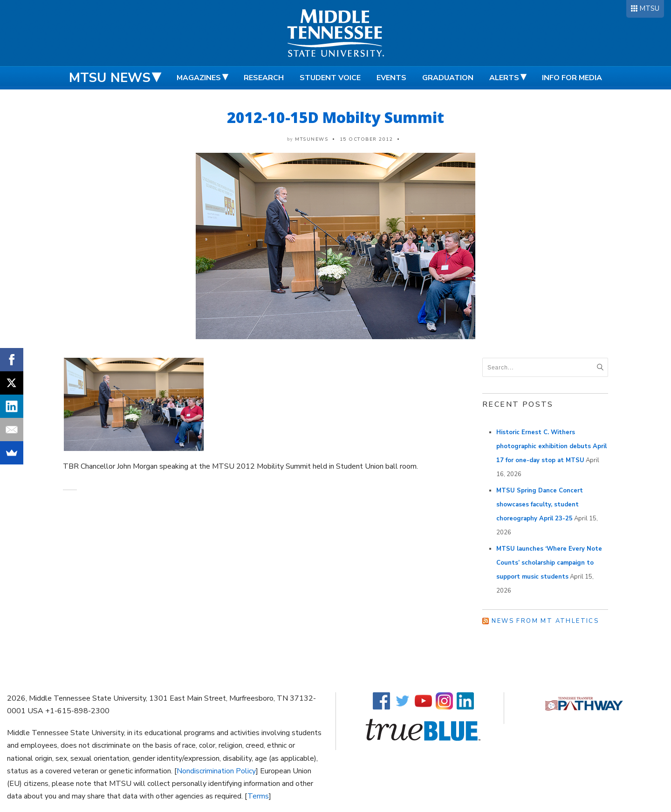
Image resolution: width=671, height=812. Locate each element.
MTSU (649, 8)
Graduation (448, 78)
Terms (258, 796)
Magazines (199, 78)
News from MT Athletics (545, 621)
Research (264, 78)
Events (391, 78)
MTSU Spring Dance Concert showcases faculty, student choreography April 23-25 (540, 505)
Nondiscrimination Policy (216, 771)
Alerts (504, 78)
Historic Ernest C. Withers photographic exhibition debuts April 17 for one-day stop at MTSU (551, 446)
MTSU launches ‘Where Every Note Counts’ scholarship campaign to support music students (549, 563)
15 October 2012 (366, 139)
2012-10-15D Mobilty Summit (335, 117)
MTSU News (110, 78)
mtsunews (312, 139)
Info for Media (572, 78)
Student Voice (330, 78)
